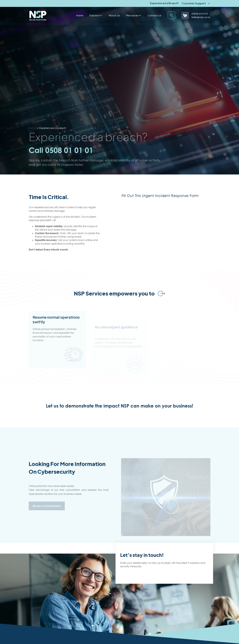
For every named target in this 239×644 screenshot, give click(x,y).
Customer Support (194, 3)
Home (80, 15)
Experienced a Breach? (164, 3)
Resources (134, 15)
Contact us (155, 15)
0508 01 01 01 (200, 14)
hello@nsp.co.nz (201, 17)
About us (114, 15)
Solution (96, 15)
